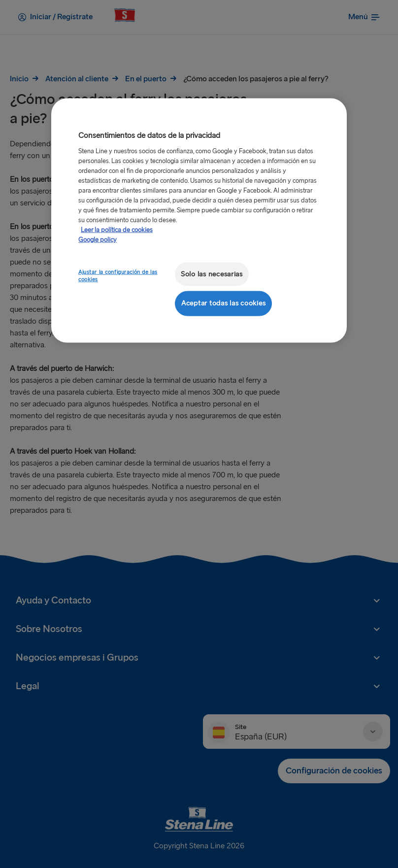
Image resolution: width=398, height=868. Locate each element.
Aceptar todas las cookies (223, 303)
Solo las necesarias (212, 274)
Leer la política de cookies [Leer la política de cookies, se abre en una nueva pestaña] (117, 230)
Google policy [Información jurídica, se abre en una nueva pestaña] (98, 239)
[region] (199, 220)
